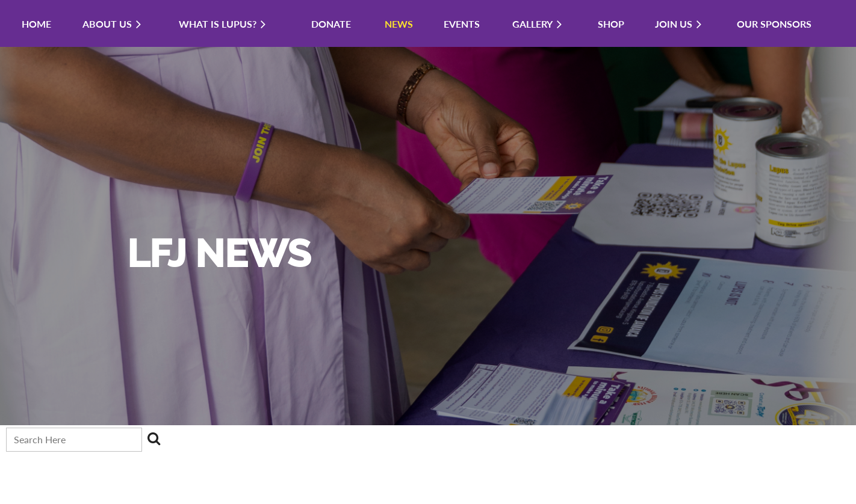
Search (154, 438)
